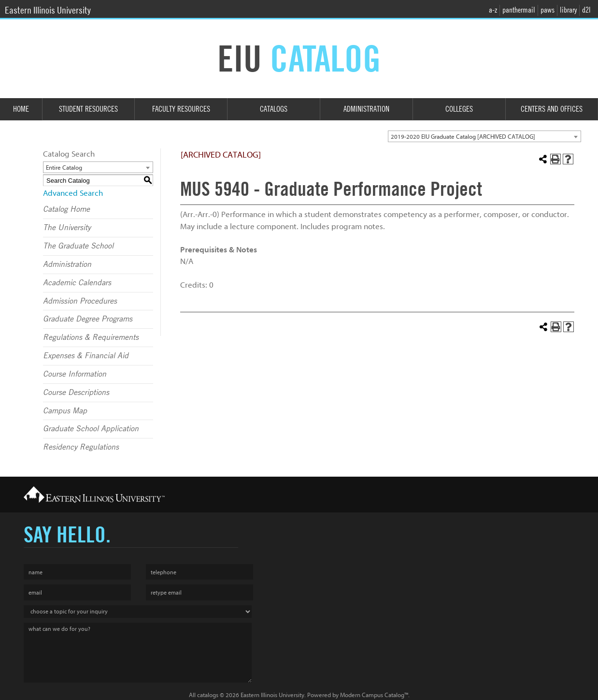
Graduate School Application (91, 429)
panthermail (519, 10)
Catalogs (274, 109)
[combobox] (484, 136)
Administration (366, 109)
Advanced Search (73, 193)
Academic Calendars (77, 283)
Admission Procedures (80, 301)
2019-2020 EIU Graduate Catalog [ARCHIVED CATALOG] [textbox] (463, 137)
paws (548, 10)
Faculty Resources (181, 109)
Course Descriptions (76, 393)
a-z (493, 10)
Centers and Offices (552, 109)
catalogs (208, 695)
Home (21, 109)
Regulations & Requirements (91, 337)
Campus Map (65, 411)
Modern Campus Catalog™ (374, 695)
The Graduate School (78, 246)
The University (67, 228)
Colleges (459, 109)
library (568, 10)
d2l (586, 10)
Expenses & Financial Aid (86, 356)
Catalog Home (66, 209)
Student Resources (88, 109)
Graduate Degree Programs (88, 319)
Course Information (75, 374)
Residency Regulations (81, 447)
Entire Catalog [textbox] (64, 168)
